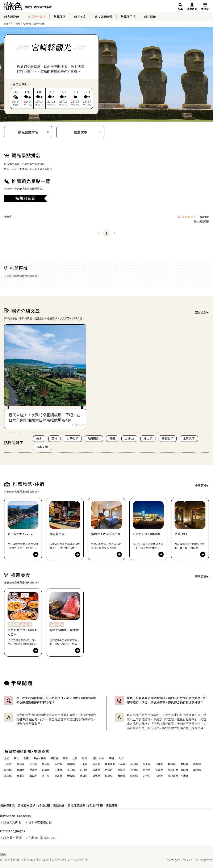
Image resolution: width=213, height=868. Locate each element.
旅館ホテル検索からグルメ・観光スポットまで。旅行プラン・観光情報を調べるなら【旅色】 (28, 7)
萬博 (54, 438)
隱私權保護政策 (61, 859)
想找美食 (80, 17)
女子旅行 (73, 438)
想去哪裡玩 (12, 17)
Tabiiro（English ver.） (44, 837)
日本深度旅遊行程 (40, 822)
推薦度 (189, 217)
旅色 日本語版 (12, 837)
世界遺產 (189, 438)
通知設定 (44, 859)
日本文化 (42, 447)
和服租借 (94, 438)
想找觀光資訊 (36, 17)
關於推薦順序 (201, 221)
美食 (39, 438)
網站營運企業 (80, 859)
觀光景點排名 (28, 132)
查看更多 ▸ (202, 312)
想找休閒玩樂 (103, 17)
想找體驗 (150, 17)
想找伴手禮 (128, 17)
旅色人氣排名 (12, 822)
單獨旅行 (168, 438)
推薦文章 (80, 132)
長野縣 (184, 764)
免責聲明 (31, 859)
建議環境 (18, 859)
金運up (129, 438)
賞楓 (112, 438)
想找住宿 (60, 17)
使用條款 (5, 859)
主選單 (205, 9)
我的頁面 (192, 9)
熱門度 (204, 217)
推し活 (148, 438)
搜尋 (180, 9)
